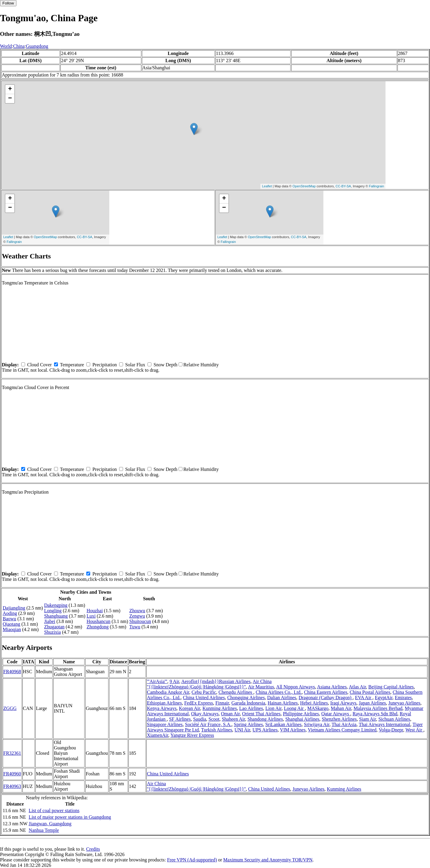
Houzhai (95, 611)
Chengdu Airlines (236, 692)
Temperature (72, 365)
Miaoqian (12, 629)
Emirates (403, 698)
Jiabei (50, 621)
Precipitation (105, 365)
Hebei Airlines (314, 703)
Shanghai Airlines (302, 719)
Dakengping (56, 605)
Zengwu (137, 616)
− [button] (10, 99)
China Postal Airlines (370, 692)
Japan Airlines (372, 703)
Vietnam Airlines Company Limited (342, 730)
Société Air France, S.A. (208, 724)
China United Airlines (204, 698)
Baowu (9, 619)
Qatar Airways (336, 714)
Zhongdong (98, 627)
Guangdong (37, 46)
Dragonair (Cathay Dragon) (326, 698)
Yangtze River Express (192, 735)
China (19, 46)
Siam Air (367, 719)
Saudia (200, 719)
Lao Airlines (251, 708)
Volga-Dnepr (391, 730)
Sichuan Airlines (394, 719)
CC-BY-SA (343, 186)
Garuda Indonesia (248, 703)
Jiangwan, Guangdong (50, 824)
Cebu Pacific (204, 692)
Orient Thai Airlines (261, 714)
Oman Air (230, 714)
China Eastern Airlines (326, 692)
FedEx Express (199, 703)
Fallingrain (376, 186)
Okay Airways (205, 714)
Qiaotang (11, 624)
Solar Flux (135, 365)
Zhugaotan (54, 627)
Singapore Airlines (165, 724)
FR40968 (12, 672)
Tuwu (135, 627)
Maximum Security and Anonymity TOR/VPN (268, 860)
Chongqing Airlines (246, 698)
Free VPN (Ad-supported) (192, 860)
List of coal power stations (54, 810)
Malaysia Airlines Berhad (378, 708)
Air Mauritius (261, 687)
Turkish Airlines (216, 730)
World (6, 46)
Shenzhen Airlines (339, 719)
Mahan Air (341, 708)
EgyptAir (384, 698)
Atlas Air (357, 687)
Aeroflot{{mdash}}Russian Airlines (216, 681)
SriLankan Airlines (283, 724)
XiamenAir (158, 735)
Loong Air (294, 708)
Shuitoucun (140, 621)
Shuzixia (53, 632)
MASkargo (318, 708)
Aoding (10, 613)
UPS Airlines (265, 730)
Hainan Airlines (283, 703)
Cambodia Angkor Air (168, 692)
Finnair (222, 703)
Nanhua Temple (44, 830)
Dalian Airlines (282, 698)
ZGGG (10, 708)
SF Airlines (180, 719)
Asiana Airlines (332, 687)
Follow (8, 3)
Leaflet (267, 186)
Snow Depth (165, 365)
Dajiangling (14, 608)
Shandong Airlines (265, 719)
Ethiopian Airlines (164, 703)
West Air (414, 730)
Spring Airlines (248, 724)
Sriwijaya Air (317, 724)
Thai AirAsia (344, 724)
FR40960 (12, 774)
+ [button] (10, 89)
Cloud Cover (39, 365)
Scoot (214, 719)
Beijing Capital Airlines (391, 687)
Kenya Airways (162, 708)
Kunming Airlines (220, 708)
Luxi (91, 616)
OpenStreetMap (304, 186)
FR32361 (12, 753)
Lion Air (274, 708)
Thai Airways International (384, 724)
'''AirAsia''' (157, 681)
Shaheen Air (234, 719)
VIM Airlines (293, 730)
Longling (53, 611)
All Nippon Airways (296, 687)
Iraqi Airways (343, 703)
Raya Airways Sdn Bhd (375, 714)
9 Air (174, 681)
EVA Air (364, 698)
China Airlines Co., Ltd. (279, 692)
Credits (93, 849)
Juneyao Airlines (404, 703)
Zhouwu (137, 611)
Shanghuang (56, 616)
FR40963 (12, 786)
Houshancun (99, 621)
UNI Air (242, 730)
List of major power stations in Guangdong (70, 817)
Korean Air (189, 708)
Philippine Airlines (301, 714)
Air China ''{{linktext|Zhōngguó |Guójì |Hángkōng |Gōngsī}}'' (209, 684)
